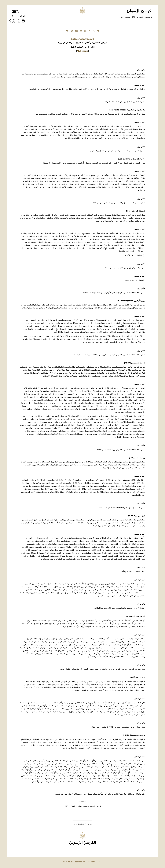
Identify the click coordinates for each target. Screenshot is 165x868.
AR (67, 31)
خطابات (140, 17)
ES (81, 31)
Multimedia (82, 51)
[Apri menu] (13, 11)
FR (85, 31)
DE (72, 31)
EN (76, 31)
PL (94, 31)
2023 (133, 17)
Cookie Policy (80, 862)
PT (98, 31)
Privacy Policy (68, 862)
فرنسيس (148, 17)
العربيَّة (20, 17)
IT (89, 31)
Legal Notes (91, 862)
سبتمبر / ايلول (125, 17)
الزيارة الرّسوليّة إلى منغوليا (83, 39)
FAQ (99, 862)
